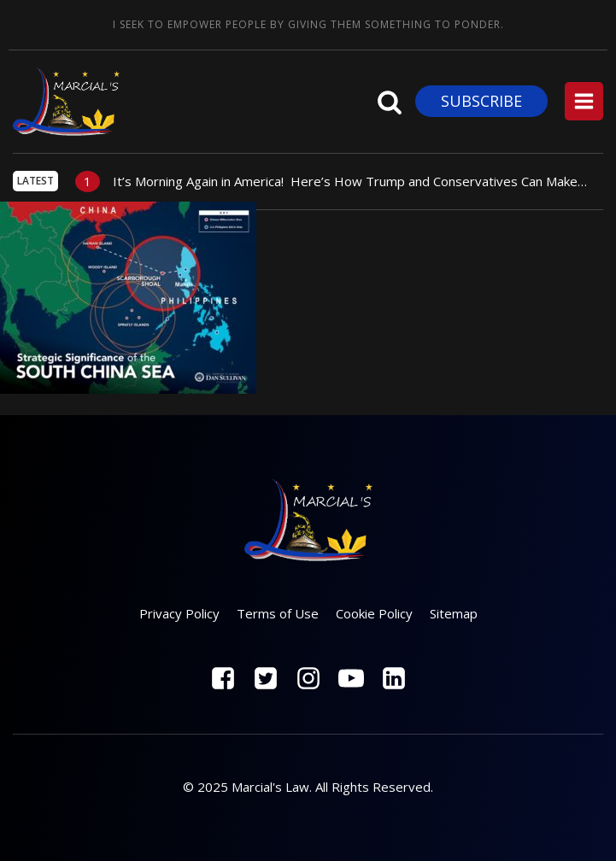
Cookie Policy (374, 613)
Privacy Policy (179, 613)
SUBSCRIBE (481, 101)
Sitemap (454, 613)
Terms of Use (278, 613)
